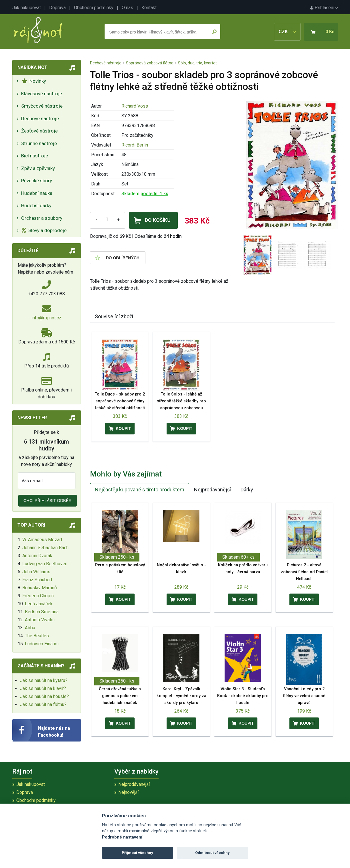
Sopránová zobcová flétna (150, 63)
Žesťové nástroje (39, 131)
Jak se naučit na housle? (44, 696)
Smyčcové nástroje (42, 106)
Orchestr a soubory (42, 218)
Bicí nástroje (35, 156)
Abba (30, 628)
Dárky (247, 490)
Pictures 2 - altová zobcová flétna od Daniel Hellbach (304, 572)
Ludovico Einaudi (42, 644)
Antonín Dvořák (37, 556)
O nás (127, 8)
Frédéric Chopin (38, 596)
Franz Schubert (37, 580)
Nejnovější (128, 792)
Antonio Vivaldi (40, 620)
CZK (287, 32)
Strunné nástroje (39, 143)
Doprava (57, 8)
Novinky (34, 81)
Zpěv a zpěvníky (38, 168)
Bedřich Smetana (42, 612)
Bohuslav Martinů (40, 588)
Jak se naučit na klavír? (43, 688)
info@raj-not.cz (46, 318)
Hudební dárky (36, 205)
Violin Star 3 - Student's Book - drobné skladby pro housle (243, 696)
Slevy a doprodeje (44, 230)
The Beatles (37, 636)
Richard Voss (135, 106)
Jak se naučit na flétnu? (43, 704)
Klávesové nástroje (42, 94)
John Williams (36, 572)
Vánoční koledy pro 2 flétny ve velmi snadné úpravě (304, 696)
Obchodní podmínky (94, 8)
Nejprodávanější (212, 490)
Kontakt (149, 8)
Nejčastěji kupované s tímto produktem (140, 490)
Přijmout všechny (137, 853)
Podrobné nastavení (122, 837)
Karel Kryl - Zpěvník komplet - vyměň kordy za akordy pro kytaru (181, 696)
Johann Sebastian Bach (45, 548)
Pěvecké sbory (37, 181)
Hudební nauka (37, 193)
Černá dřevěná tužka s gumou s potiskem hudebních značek (120, 696)
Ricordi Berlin (135, 145)
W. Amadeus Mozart (42, 540)
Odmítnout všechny (212, 853)
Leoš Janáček (39, 604)
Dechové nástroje (40, 118)
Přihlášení (324, 8)
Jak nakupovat (27, 8)
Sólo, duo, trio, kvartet (197, 63)
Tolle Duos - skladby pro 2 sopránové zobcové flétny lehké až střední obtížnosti (120, 401)
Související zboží (114, 316)
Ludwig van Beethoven (45, 564)
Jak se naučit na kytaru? (44, 680)
